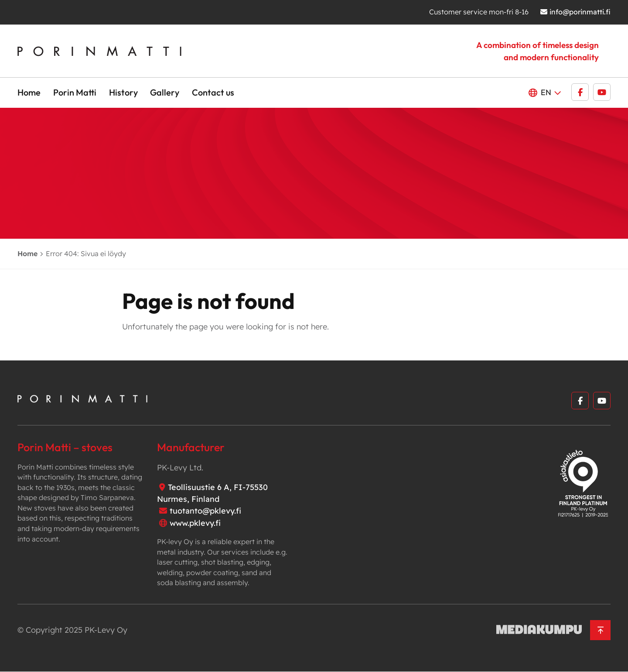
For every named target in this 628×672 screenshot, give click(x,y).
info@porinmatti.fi (580, 12)
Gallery (165, 92)
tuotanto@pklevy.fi (205, 511)
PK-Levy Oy (106, 630)
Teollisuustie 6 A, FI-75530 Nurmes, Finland (212, 493)
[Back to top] (600, 630)
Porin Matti (75, 92)
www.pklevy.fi (195, 523)
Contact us (213, 92)
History (123, 92)
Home (29, 92)
